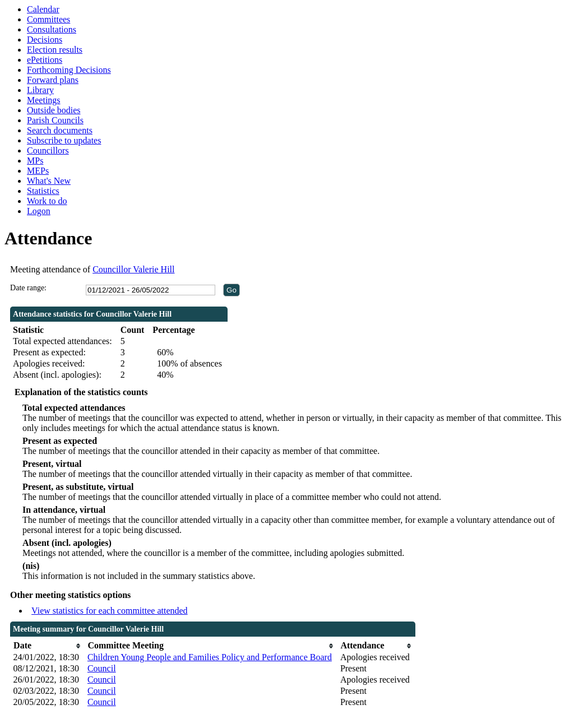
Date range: (28, 288)
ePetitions (45, 60)
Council (102, 668)
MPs (35, 161)
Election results (55, 50)
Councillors (48, 150)
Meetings (44, 100)
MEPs (38, 171)
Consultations (52, 29)
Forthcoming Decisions (69, 70)
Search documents (60, 130)
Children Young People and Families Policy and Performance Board (210, 657)
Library (40, 90)
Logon (39, 211)
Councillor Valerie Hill (133, 269)
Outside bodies (54, 110)
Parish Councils (55, 120)
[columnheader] (48, 646)
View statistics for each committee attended (110, 611)
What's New (49, 181)
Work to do (47, 201)
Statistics (43, 191)
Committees (48, 19)
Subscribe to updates (64, 140)
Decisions (45, 40)
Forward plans (53, 80)
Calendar (43, 9)
